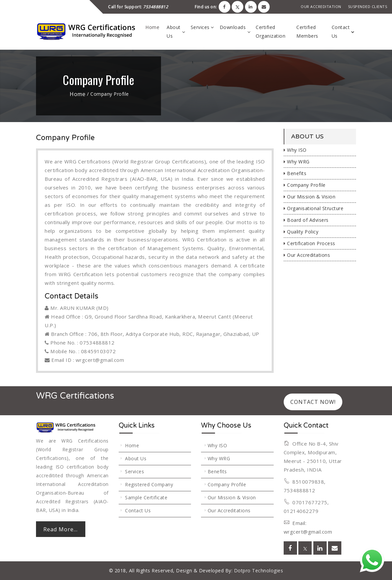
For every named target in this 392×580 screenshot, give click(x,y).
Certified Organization (270, 32)
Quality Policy (301, 232)
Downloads (233, 27)
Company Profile (305, 185)
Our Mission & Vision (310, 197)
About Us (174, 32)
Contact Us (341, 32)
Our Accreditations (307, 255)
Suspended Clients (368, 7)
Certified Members (307, 32)
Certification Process (309, 243)
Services (200, 27)
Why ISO (295, 150)
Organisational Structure (314, 208)
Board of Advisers (306, 220)
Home (152, 27)
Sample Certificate (146, 497)
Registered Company (149, 484)
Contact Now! (313, 402)
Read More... (60, 529)
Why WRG (297, 162)
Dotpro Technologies (258, 570)
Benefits (295, 173)
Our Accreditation (321, 7)
